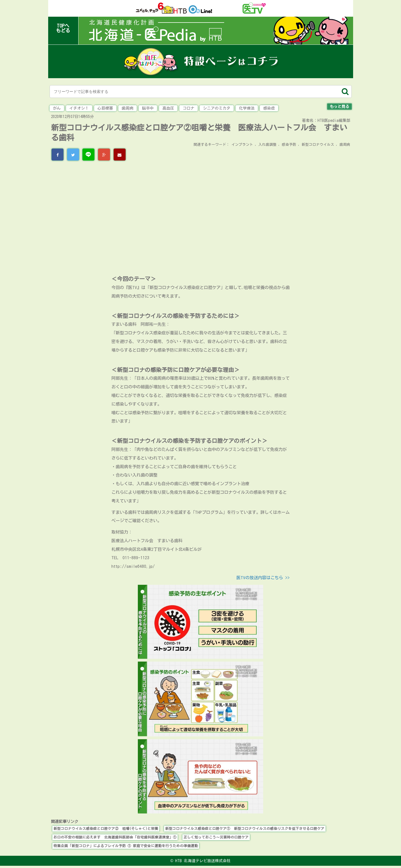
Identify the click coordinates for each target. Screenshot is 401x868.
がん (57, 108)
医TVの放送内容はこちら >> (263, 578)
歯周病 (128, 108)
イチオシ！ (79, 108)
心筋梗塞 (105, 108)
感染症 (269, 108)
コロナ (189, 108)
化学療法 (247, 108)
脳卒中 (148, 108)
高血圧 (168, 108)
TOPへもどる (63, 28)
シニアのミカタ (217, 108)
